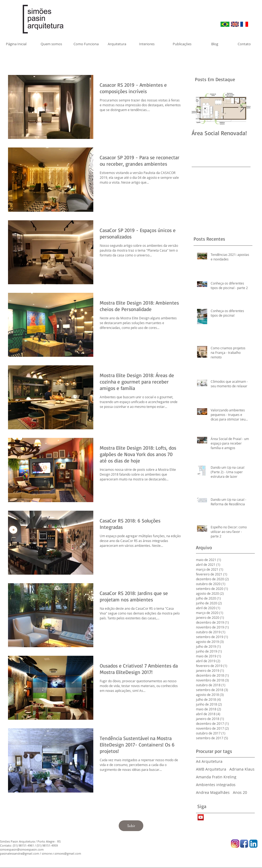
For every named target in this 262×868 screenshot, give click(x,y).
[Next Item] (242, 109)
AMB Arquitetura (211, 769)
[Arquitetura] (117, 44)
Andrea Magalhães (213, 792)
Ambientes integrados (216, 785)
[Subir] (131, 826)
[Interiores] (147, 44)
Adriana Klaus (242, 769)
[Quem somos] (51, 44)
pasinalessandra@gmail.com (20, 853)
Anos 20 (240, 792)
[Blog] (215, 44)
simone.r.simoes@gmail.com (61, 853)
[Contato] (244, 44)
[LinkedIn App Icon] (253, 844)
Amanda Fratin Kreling (216, 777)
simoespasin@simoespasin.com (22, 849)
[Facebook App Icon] (244, 844)
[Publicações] (182, 44)
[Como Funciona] (86, 44)
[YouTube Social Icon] (201, 817)
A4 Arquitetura (209, 761)
